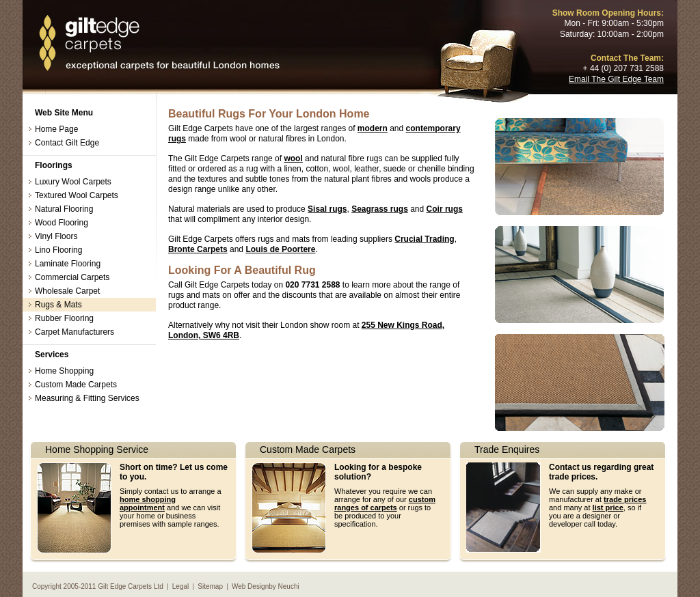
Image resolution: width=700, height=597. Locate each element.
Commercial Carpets (72, 277)
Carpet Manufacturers (75, 332)
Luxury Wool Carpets (73, 182)
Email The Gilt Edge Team (616, 79)
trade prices (625, 499)
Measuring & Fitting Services (87, 398)
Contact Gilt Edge (67, 143)
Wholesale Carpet (67, 291)
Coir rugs (445, 209)
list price (608, 508)
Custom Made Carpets (76, 385)
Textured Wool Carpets (77, 195)
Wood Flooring (62, 223)
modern (373, 128)
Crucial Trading (424, 239)
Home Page (56, 129)
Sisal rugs (327, 209)
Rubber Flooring (64, 318)
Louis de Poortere (280, 249)
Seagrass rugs (380, 209)
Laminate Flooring (68, 264)
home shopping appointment (148, 503)
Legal (180, 586)
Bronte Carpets (198, 249)
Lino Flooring (58, 250)
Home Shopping (64, 371)
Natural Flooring (64, 209)
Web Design (250, 586)
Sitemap (210, 586)
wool (293, 158)
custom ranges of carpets (385, 503)
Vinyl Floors (56, 236)
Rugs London (159, 44)
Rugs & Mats (58, 305)
